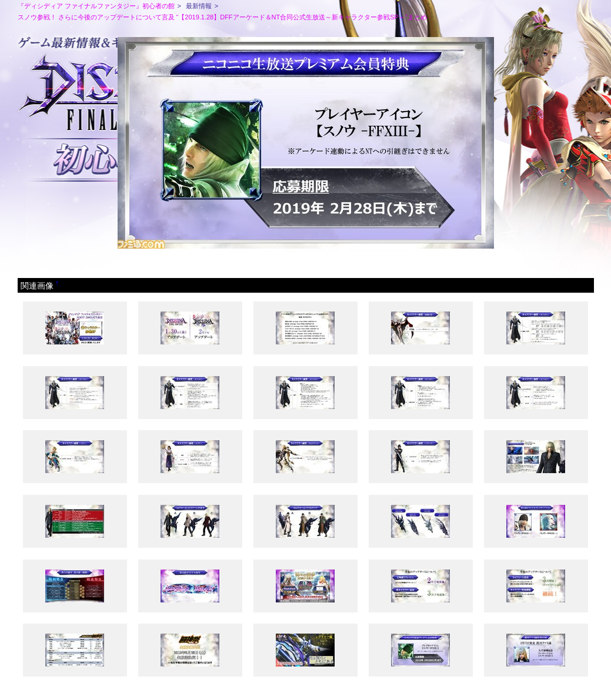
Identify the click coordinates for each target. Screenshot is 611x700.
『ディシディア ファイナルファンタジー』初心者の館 (96, 6)
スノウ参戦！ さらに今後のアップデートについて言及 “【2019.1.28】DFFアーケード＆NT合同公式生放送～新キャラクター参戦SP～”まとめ (222, 17)
